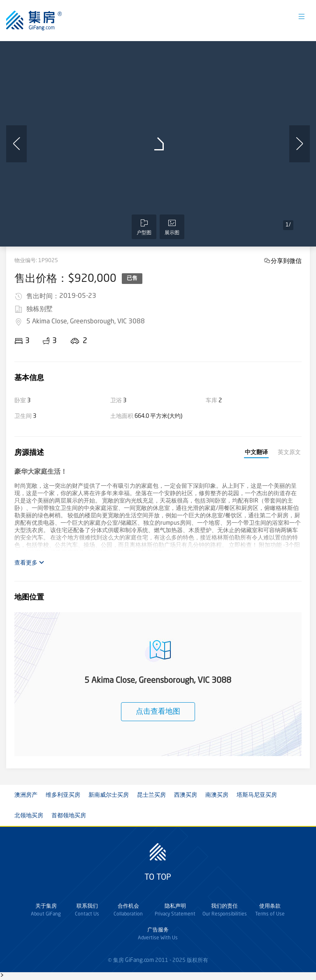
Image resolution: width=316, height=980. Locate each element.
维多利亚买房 (63, 795)
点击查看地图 (158, 712)
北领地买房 (29, 816)
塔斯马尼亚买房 (257, 795)
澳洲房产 (26, 795)
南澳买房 (217, 795)
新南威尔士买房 (109, 795)
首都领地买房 (69, 816)
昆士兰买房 (151, 795)
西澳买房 (186, 795)
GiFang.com (139, 960)
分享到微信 (286, 261)
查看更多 (29, 563)
